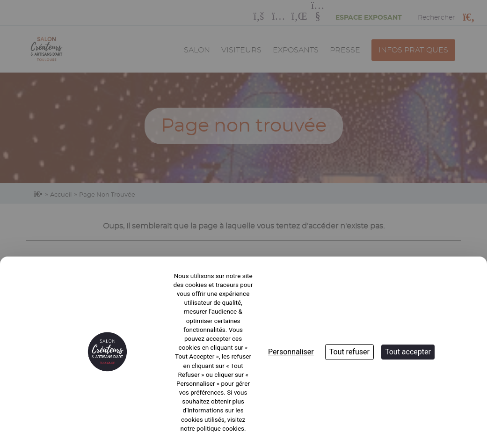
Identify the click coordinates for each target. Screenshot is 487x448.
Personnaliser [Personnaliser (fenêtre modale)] (291, 352)
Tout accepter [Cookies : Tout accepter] (408, 352)
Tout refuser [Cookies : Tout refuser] (349, 352)
